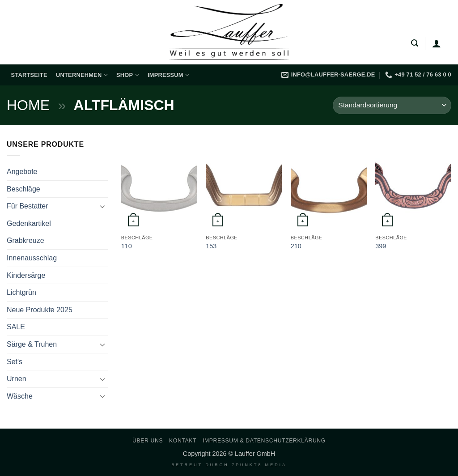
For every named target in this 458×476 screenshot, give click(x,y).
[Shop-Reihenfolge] (392, 105)
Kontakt (183, 441)
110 (127, 246)
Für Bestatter (27, 206)
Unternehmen (82, 75)
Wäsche (20, 396)
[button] (415, 43)
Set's (15, 362)
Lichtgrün (21, 292)
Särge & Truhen (32, 344)
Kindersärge (26, 275)
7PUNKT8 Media (259, 465)
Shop (128, 75)
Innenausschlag (32, 258)
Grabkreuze (25, 240)
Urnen (17, 379)
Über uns (148, 441)
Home (28, 105)
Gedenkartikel (29, 223)
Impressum (168, 75)
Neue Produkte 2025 (40, 310)
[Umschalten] (102, 206)
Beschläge (23, 189)
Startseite (29, 75)
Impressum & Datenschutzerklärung (264, 441)
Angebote (22, 172)
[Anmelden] (437, 43)
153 (211, 246)
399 (381, 246)
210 (296, 246)
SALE (16, 327)
